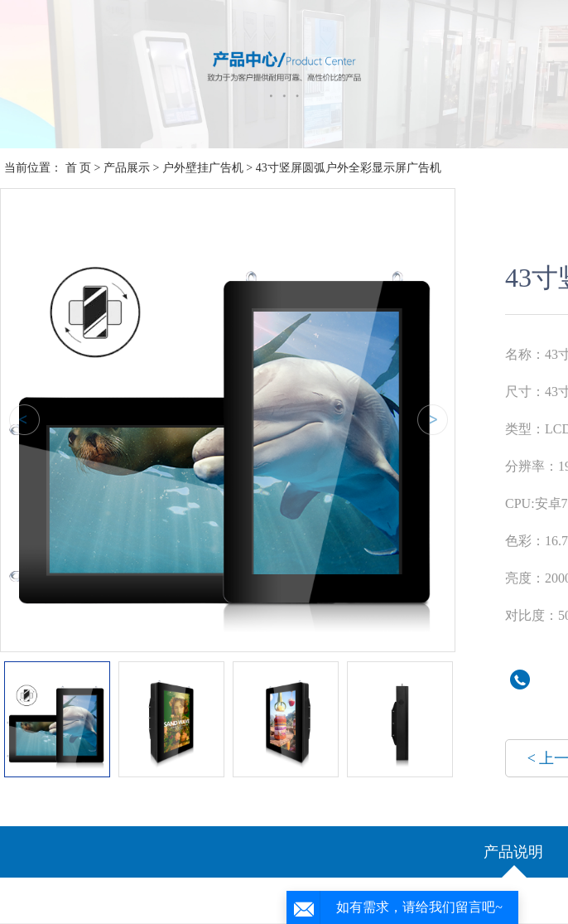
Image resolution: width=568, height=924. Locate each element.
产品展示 (127, 168)
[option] (228, 416)
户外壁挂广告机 (203, 168)
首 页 (79, 168)
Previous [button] (22, 420)
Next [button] (430, 420)
